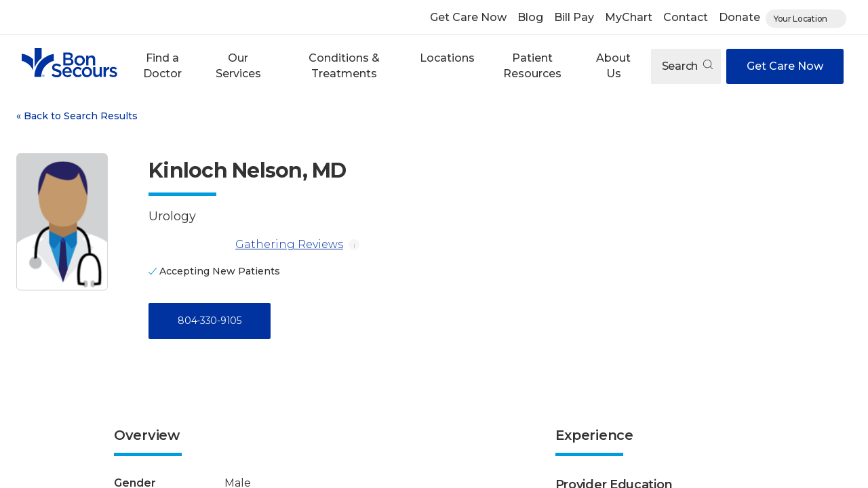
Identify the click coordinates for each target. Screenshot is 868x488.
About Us (613, 65)
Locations (447, 58)
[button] (162, 66)
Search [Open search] (687, 66)
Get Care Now (468, 17)
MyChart (629, 17)
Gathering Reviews (246, 245)
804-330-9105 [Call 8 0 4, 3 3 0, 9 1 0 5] (209, 321)
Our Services (238, 65)
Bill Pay (574, 17)
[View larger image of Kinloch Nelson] (62, 222)
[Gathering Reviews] (189, 245)
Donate (739, 17)
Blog (530, 17)
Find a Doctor (162, 65)
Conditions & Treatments (344, 65)
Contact (686, 17)
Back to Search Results (77, 116)
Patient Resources (532, 65)
